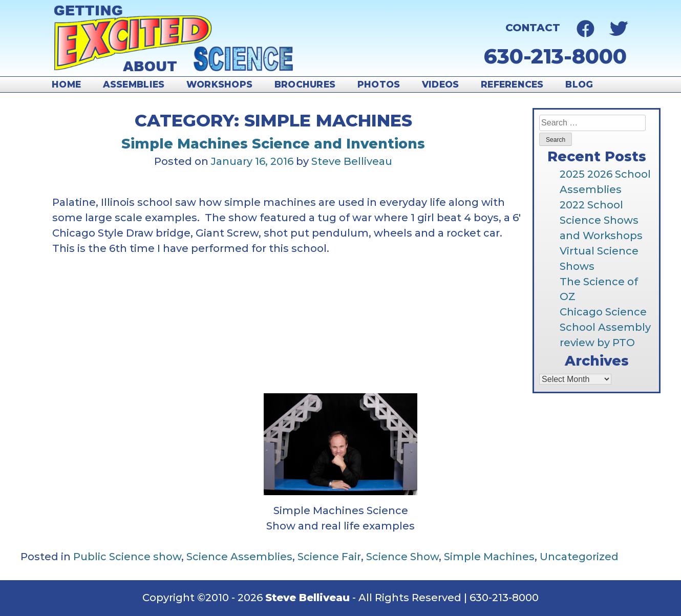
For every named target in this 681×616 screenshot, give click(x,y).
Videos (441, 84)
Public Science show (127, 557)
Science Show (402, 557)
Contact (533, 28)
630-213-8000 (555, 56)
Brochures (305, 84)
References (512, 84)
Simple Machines (489, 557)
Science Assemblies (239, 557)
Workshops (219, 84)
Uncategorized (579, 557)
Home (66, 84)
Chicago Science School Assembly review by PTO (605, 327)
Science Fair (329, 557)
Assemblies (134, 84)
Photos (379, 84)
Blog (579, 84)
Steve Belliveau (352, 161)
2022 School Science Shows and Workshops (601, 220)
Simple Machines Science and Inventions (273, 144)
